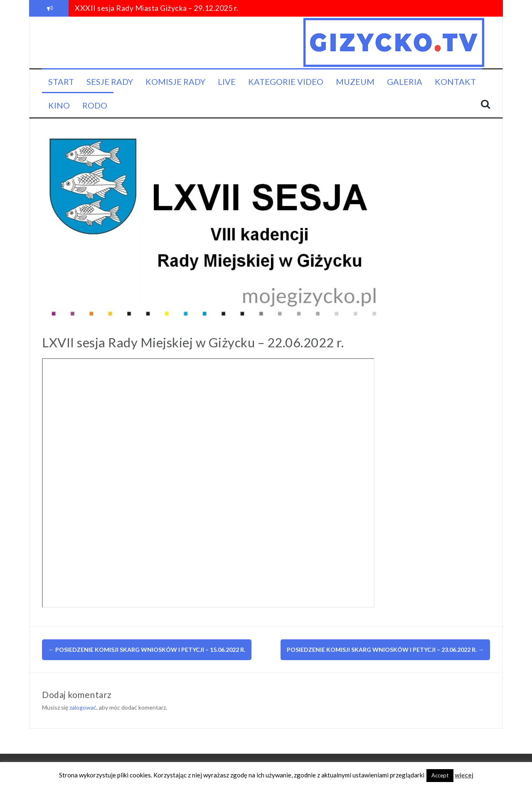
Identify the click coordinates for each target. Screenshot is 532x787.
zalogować (83, 707)
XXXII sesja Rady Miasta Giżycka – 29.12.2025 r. (157, 8)
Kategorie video (286, 82)
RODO (95, 105)
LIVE (227, 82)
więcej (464, 775)
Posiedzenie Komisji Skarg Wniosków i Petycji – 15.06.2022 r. (147, 650)
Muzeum (355, 82)
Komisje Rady (175, 82)
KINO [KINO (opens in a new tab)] (59, 105)
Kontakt (455, 82)
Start (61, 82)
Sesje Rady (110, 82)
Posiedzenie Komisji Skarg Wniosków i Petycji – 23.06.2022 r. (385, 650)
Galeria (405, 82)
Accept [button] (440, 775)
